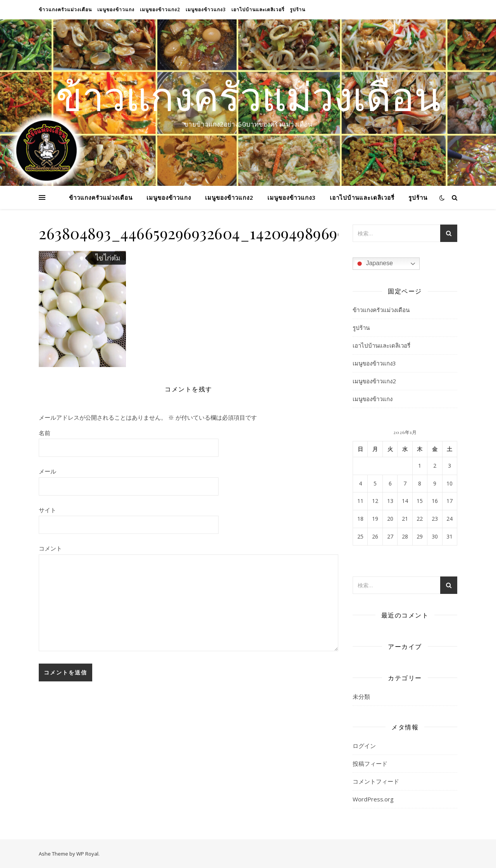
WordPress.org (373, 799)
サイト (47, 510)
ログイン (364, 746)
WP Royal (87, 854)
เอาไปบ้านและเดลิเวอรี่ (258, 9)
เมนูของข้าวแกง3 (206, 9)
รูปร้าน (298, 9)
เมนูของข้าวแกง (116, 9)
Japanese (374, 264)
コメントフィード (376, 781)
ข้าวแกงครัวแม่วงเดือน (65, 9)
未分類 (361, 696)
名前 (45, 433)
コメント (50, 548)
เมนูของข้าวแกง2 (160, 9)
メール (47, 471)
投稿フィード (370, 763)
